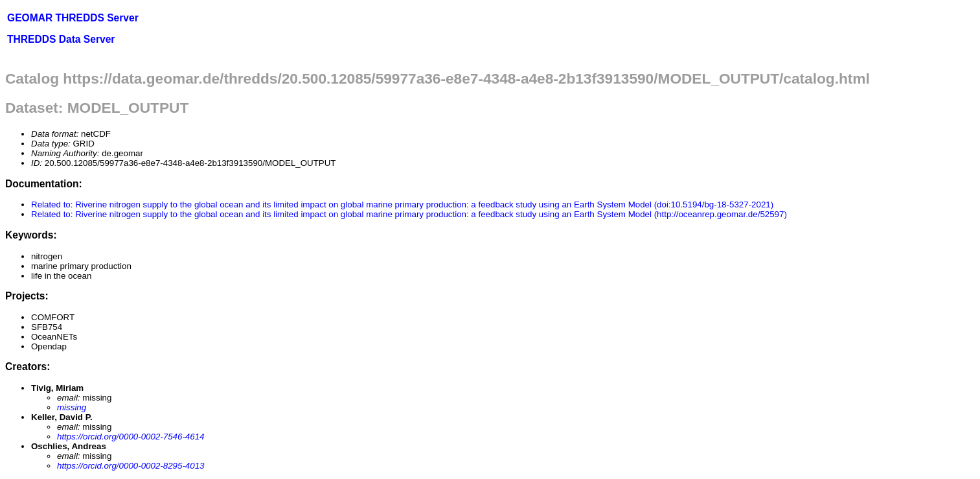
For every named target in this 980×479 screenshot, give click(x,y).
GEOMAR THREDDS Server (73, 18)
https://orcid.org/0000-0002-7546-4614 (131, 437)
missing (72, 407)
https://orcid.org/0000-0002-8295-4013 (131, 466)
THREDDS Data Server (61, 39)
